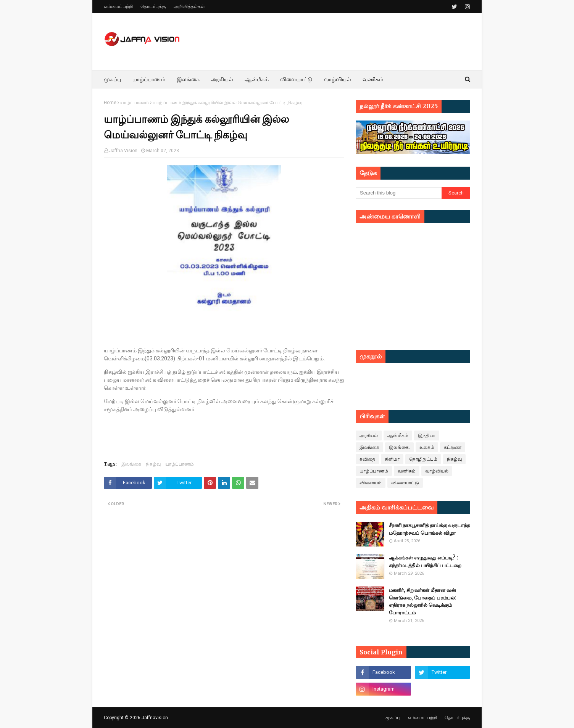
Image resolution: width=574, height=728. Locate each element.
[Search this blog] (399, 193)
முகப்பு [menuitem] (112, 79)
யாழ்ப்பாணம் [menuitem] (149, 79)
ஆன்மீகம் (398, 436)
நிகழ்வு (153, 464)
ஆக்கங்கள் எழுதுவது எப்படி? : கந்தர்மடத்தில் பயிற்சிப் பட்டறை (425, 562)
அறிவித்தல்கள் (189, 6)
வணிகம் (407, 471)
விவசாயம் (371, 483)
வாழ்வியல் (437, 471)
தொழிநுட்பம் (423, 459)
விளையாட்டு (405, 483)
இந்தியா (427, 436)
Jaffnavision (155, 718)
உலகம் (427, 447)
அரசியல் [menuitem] (222, 79)
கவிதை (367, 459)
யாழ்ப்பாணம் (135, 103)
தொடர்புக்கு (153, 6)
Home (110, 103)
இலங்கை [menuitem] (188, 79)
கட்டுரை (453, 447)
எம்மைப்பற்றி (118, 6)
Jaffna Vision (123, 151)
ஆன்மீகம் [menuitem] (257, 79)
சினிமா (392, 459)
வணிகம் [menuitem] (373, 79)
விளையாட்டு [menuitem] (296, 79)
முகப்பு (393, 718)
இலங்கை (131, 464)
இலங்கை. (399, 447)
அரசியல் (369, 436)
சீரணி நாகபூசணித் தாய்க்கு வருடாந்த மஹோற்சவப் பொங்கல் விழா (429, 529)
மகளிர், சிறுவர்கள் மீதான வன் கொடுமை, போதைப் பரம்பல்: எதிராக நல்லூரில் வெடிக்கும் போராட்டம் (423, 601)
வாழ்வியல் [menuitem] (338, 79)
